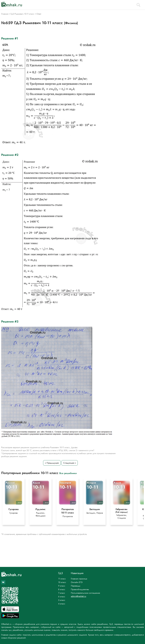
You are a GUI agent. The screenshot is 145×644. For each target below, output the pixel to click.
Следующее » (70, 463)
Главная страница (79, 579)
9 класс (62, 586)
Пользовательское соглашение (85, 593)
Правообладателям (80, 589)
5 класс (62, 600)
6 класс (62, 597)
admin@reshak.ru (78, 596)
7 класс (62, 593)
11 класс (62, 579)
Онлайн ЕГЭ (77, 582)
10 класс (62, 582)
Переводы (76, 586)
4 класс (62, 604)
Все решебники (68, 473)
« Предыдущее (52, 463)
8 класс (62, 589)
